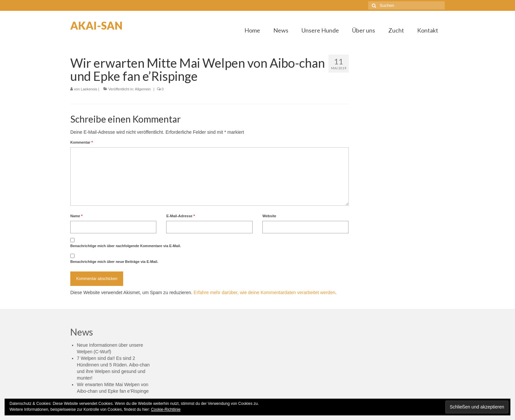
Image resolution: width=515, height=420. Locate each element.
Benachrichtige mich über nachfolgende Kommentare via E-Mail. (126, 246)
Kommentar (81, 142)
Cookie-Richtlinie (166, 409)
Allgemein (143, 89)
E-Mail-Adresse (180, 216)
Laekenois (89, 89)
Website (269, 216)
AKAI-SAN (96, 25)
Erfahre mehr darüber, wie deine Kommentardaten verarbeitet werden (265, 292)
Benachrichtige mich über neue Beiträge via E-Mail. (114, 262)
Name (76, 216)
